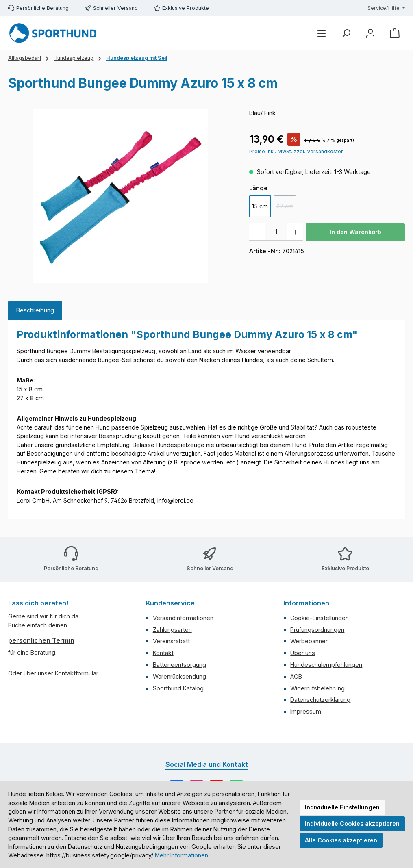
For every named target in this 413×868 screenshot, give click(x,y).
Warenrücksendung (179, 676)
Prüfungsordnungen (317, 630)
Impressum (306, 711)
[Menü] (322, 34)
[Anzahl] (276, 232)
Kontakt (163, 653)
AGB (296, 676)
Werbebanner (309, 641)
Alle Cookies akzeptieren (341, 840)
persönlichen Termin (41, 640)
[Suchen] (346, 34)
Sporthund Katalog (178, 688)
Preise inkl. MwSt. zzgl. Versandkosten (297, 151)
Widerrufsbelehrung (317, 688)
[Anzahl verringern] (257, 232)
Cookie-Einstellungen (320, 618)
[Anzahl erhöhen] (295, 232)
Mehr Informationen (182, 855)
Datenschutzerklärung (320, 700)
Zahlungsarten (172, 630)
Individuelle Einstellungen (342, 807)
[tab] (35, 310)
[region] (121, 196)
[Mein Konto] (370, 34)
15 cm (260, 206)
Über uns (303, 653)
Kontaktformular (76, 673)
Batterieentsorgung (179, 665)
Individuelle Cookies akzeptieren (352, 824)
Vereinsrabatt (171, 641)
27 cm (286, 208)
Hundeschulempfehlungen (326, 665)
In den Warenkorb (355, 232)
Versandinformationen (183, 618)
